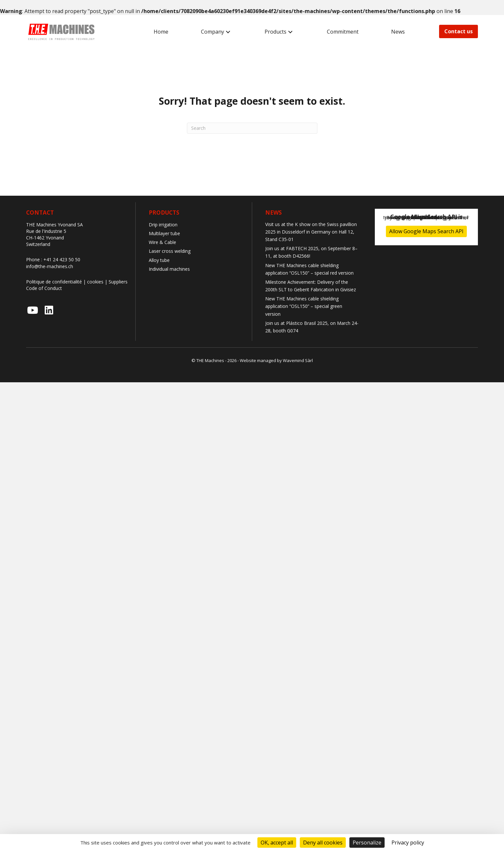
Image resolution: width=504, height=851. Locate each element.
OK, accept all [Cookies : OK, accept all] (277, 843)
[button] (228, 32)
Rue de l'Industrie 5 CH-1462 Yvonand (46, 234)
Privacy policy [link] (408, 843)
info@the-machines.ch (50, 266)
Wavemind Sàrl (298, 360)
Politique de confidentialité (54, 282)
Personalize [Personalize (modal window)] (367, 843)
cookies (95, 282)
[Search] (252, 128)
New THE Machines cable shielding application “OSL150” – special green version (304, 306)
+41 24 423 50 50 (62, 259)
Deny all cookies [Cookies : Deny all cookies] (323, 843)
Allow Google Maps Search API (426, 231)
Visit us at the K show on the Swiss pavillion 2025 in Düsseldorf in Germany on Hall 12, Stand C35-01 (311, 232)
